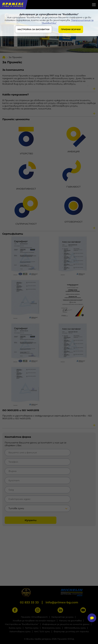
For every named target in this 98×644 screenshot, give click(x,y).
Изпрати (31, 520)
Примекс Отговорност (34, 617)
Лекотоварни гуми (20, 631)
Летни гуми (32, 628)
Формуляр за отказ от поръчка (71, 631)
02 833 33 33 (29, 602)
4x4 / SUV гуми (42, 631)
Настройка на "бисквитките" (22, 624)
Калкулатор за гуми (62, 617)
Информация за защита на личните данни (66, 624)
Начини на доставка (70, 621)
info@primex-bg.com (62, 602)
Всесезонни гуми (51, 628)
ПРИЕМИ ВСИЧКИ (71, 29)
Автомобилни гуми (75, 628)
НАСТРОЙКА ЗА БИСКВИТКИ (34, 29)
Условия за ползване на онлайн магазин (34, 621)
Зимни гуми (15, 628)
